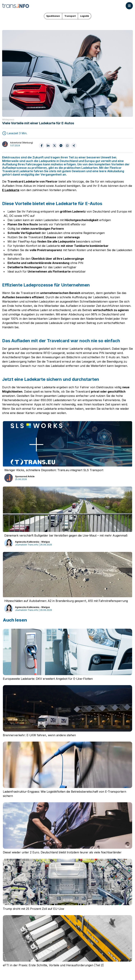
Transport (70, 16)
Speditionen (53, 16)
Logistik (85, 16)
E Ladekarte (11, 190)
